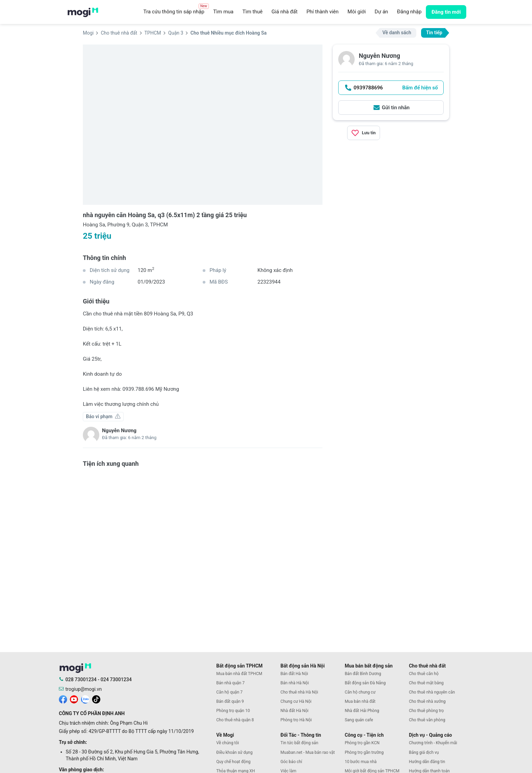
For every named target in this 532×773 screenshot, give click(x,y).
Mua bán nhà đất (360, 701)
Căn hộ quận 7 (230, 692)
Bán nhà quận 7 (231, 683)
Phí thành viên (322, 12)
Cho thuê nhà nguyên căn (432, 692)
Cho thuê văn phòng (427, 720)
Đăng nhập (409, 12)
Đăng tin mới (446, 12)
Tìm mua (223, 12)
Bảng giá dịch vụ (424, 752)
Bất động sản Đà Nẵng (365, 683)
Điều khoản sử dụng (235, 752)
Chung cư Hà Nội (296, 701)
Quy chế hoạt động (233, 762)
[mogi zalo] (85, 699)
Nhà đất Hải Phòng (362, 711)
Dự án (381, 12)
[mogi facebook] (63, 699)
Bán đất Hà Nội (294, 674)
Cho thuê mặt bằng (426, 683)
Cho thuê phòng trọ (426, 711)
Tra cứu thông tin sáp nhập (176, 10)
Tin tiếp (434, 33)
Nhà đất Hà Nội (294, 711)
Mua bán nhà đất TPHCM (239, 674)
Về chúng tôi (228, 743)
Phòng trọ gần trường (364, 752)
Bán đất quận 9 (230, 701)
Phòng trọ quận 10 (233, 711)
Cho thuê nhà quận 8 (235, 720)
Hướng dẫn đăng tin (427, 762)
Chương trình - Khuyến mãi (433, 743)
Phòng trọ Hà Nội (296, 720)
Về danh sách (397, 33)
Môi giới (357, 12)
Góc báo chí (291, 762)
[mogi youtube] (74, 699)
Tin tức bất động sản (299, 743)
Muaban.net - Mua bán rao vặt (308, 752)
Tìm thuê (252, 12)
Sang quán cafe (359, 720)
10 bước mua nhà (361, 762)
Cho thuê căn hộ (424, 674)
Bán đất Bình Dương (363, 674)
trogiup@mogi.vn (84, 689)
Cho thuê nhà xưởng (427, 701)
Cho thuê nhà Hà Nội (299, 692)
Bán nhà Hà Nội (295, 683)
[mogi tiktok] (96, 699)
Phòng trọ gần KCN (362, 743)
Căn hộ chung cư (360, 692)
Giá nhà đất (284, 12)
